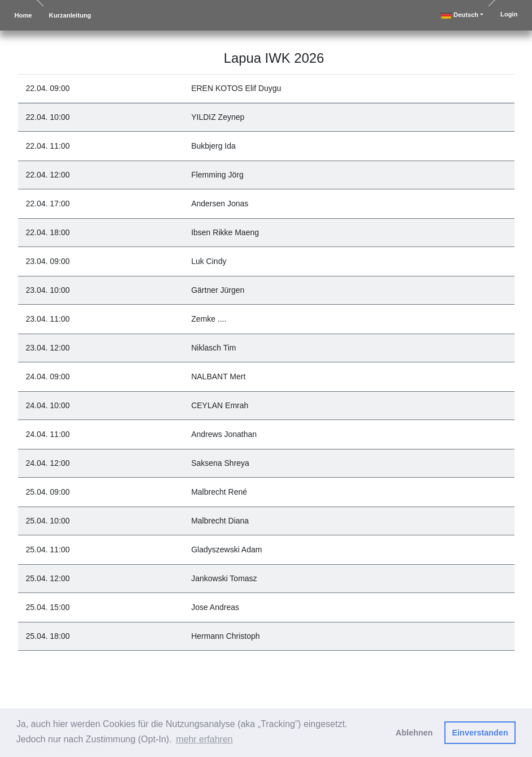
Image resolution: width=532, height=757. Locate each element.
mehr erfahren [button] (204, 739)
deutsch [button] (459, 15)
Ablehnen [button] (414, 733)
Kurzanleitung (70, 15)
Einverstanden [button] (480, 733)
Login (509, 14)
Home (23, 15)
